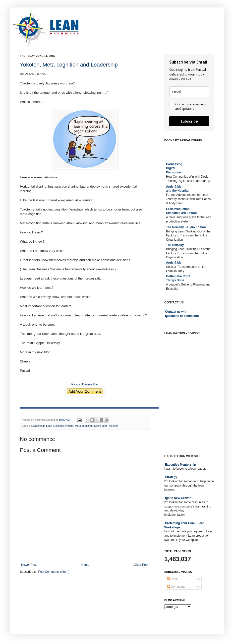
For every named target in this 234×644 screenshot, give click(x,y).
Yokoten (114, 426)
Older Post (141, 565)
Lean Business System (60, 426)
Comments (176, 587)
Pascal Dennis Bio (85, 384)
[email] (189, 92)
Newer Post (29, 565)
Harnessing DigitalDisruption (174, 168)
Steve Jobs (101, 426)
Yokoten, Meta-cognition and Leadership (69, 65)
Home (85, 565)
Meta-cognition (84, 426)
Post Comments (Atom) (54, 572)
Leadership (38, 426)
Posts (173, 579)
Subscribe (189, 121)
